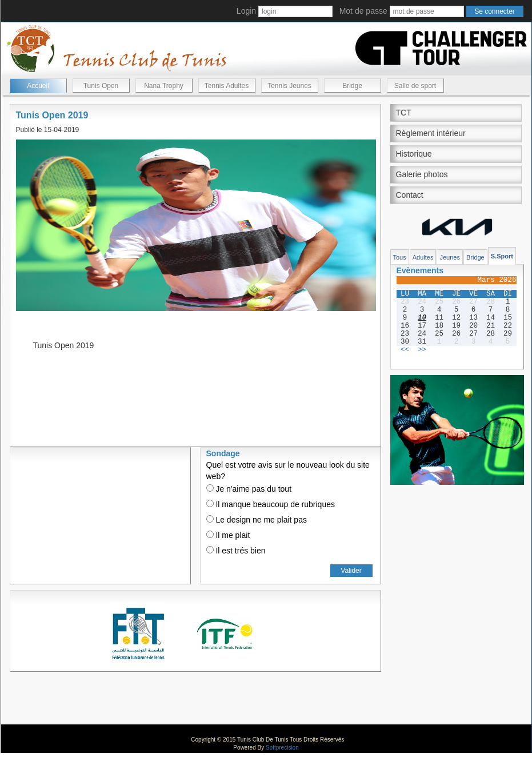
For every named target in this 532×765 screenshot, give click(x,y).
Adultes (423, 257)
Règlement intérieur (431, 133)
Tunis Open (101, 86)
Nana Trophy (164, 86)
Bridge (352, 86)
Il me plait (228, 535)
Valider (351, 571)
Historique (414, 154)
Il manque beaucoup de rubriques (271, 504)
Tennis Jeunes (289, 86)
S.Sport (502, 256)
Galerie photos (422, 174)
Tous (400, 257)
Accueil (38, 86)
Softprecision (282, 748)
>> (422, 350)
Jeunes (449, 257)
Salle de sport (415, 86)
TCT (404, 113)
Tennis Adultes (227, 86)
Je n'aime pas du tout (249, 489)
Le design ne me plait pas (257, 520)
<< (405, 350)
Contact (410, 195)
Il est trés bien (236, 551)
